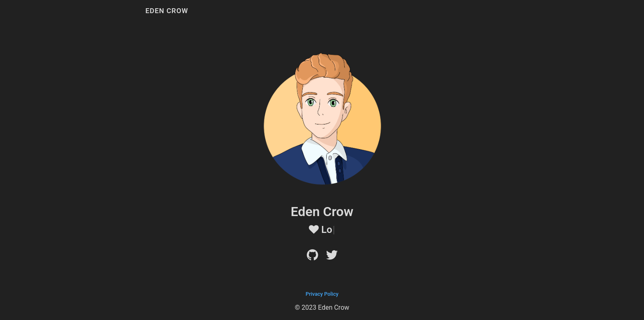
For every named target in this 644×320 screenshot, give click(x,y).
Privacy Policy (322, 294)
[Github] (312, 257)
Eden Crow (167, 11)
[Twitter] (332, 257)
